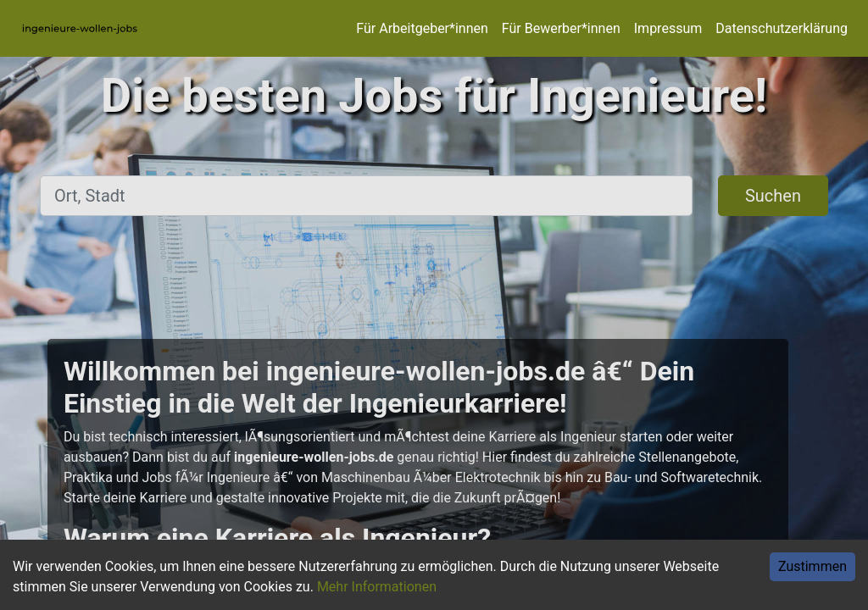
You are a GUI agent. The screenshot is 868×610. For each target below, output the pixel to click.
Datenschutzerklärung (782, 28)
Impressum (668, 28)
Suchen (773, 196)
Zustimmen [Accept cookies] (812, 566)
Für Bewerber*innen (561, 28)
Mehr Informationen (377, 587)
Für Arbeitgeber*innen (422, 28)
